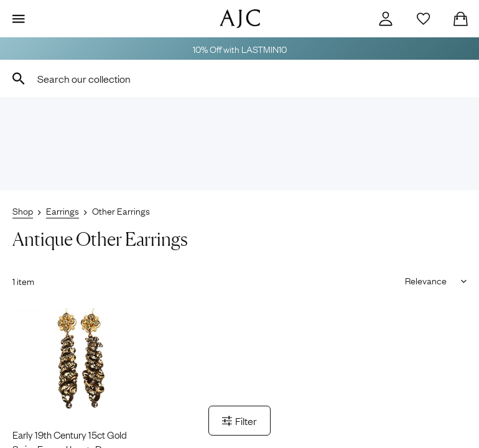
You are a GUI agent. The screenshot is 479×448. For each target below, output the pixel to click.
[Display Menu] (19, 19)
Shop (23, 210)
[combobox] (240, 78)
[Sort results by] (431, 280)
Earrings (63, 210)
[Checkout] (460, 19)
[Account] (386, 19)
